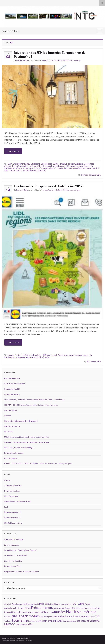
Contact (8, 480)
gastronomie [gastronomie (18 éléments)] (58, 608)
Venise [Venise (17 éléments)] (23, 625)
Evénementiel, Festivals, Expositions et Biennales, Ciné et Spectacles (34, 400)
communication (14, 355)
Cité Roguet (46, 164)
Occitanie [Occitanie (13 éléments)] (8, 617)
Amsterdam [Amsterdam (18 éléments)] (18, 604)
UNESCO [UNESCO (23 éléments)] (10, 624)
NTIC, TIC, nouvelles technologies (19, 448)
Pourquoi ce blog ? (12, 491)
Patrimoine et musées (14, 453)
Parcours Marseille (72, 168)
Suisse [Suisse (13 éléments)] (92, 617)
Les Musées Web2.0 (13, 561)
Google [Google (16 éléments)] (68, 608)
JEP (67, 166)
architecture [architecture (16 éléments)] (29, 604)
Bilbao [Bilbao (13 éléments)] (52, 604)
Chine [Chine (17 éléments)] (57, 604)
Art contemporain (12, 378)
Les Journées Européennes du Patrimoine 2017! (49, 186)
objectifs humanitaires (44, 168)
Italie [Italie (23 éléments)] (19, 612)
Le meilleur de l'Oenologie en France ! (20, 550)
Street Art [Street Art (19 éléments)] (84, 617)
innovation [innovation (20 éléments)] (10, 612)
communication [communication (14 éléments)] (66, 604)
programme (20, 357)
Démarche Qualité (12, 389)
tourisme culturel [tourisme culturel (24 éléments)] (52, 621)
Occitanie (59, 168)
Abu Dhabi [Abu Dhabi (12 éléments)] (8, 604)
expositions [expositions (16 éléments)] (9, 608)
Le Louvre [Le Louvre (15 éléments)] (36, 612)
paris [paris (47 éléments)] (16, 616)
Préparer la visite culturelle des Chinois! (22, 571)
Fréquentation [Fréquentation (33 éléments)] (41, 608)
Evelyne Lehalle (22, 60)
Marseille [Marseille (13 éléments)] (50, 612)
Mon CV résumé (11, 496)
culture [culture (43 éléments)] (78, 603)
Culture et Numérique (14, 539)
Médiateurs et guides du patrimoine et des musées (26, 437)
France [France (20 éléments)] (27, 608)
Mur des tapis (27, 168)
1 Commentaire (94, 362)
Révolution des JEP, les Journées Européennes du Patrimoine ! (50, 55)
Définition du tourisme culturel (18, 502)
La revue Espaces (12, 545)
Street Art (20, 171)
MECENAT (9, 432)
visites (48, 357)
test (6, 507)
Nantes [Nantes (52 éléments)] (72, 611)
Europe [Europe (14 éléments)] (88, 604)
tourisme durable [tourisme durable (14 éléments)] (69, 621)
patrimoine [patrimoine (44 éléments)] (30, 616)
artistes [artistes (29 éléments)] (44, 604)
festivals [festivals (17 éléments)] (19, 608)
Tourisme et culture (13, 486)
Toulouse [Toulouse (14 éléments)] (8, 621)
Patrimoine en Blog (12, 566)
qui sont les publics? (35, 357)
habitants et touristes (32, 355)
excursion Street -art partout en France (47, 166)
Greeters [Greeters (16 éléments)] (76, 608)
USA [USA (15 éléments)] (17, 625)
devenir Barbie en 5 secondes (81, 164)
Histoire (8, 416)
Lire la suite (13, 151)
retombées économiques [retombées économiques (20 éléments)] (66, 616)
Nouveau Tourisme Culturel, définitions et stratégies (61, 60)
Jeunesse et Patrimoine (57, 355)
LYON (18, 168)
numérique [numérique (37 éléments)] (88, 612)
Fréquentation (10, 410)
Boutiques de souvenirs (15, 384)
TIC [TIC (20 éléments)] (97, 616)
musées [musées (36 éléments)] (60, 612)
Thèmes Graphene (25, 641)
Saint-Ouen (10, 171)
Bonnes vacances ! (12, 512)
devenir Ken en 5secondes (16, 166)
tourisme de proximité (36, 171)
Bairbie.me (35, 164)
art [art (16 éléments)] (37, 604)
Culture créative (60, 164)
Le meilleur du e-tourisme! (16, 555)
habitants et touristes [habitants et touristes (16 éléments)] (91, 608)
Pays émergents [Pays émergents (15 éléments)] (46, 617)
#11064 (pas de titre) (13, 523)
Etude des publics (12, 394)
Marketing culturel (12, 426)
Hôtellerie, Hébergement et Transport (21, 421)
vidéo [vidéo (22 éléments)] (29, 624)
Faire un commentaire (91, 175)
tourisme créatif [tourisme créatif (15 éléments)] (35, 621)
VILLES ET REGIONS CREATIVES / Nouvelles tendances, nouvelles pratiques (38, 464)
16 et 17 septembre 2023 (19, 164)
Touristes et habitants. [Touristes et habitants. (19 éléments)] (88, 621)
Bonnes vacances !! (13, 517)
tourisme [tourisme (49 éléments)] (20, 620)
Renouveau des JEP (90, 168)
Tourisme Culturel (11, 31)
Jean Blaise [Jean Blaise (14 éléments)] (27, 612)
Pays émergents (11, 458)
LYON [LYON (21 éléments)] (43, 612)
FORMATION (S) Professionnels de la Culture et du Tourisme (31, 405)
